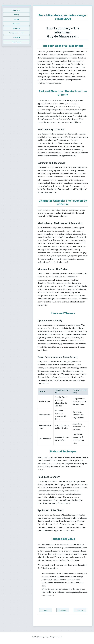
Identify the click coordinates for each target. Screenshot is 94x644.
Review (17, 19)
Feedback (17, 37)
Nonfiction (17, 42)
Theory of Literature (16, 33)
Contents (63, 610)
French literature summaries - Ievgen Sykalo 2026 (63, 17)
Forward (80, 610)
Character (16, 24)
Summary (16, 28)
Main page (16, 10)
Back (46, 610)
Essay (17, 15)
